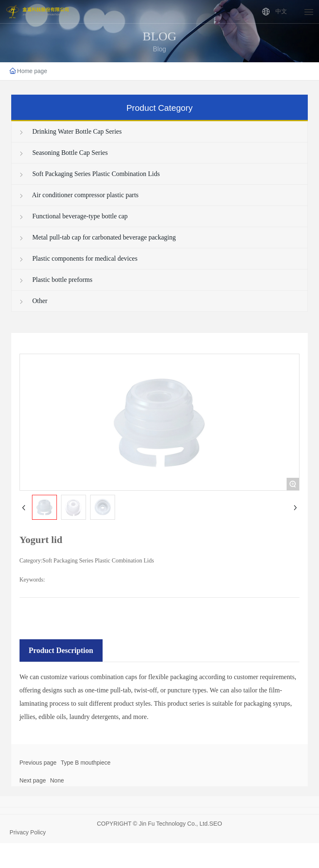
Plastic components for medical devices (78, 258)
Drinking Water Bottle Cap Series (70, 131)
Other (33, 301)
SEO (216, 824)
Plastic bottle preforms (55, 280)
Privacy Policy (28, 832)
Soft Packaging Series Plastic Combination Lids (89, 174)
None (57, 780)
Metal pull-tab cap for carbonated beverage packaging (97, 237)
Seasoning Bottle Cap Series (63, 153)
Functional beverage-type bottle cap (73, 216)
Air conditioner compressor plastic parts (79, 195)
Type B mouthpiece (86, 763)
